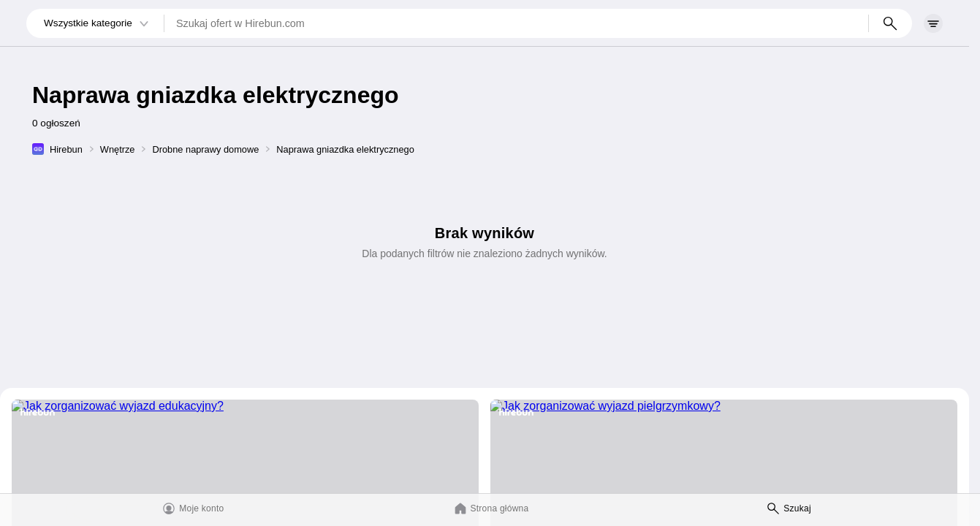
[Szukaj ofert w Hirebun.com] (516, 23)
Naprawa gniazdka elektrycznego (345, 149)
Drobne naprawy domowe (205, 149)
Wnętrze (118, 149)
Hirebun (66, 149)
